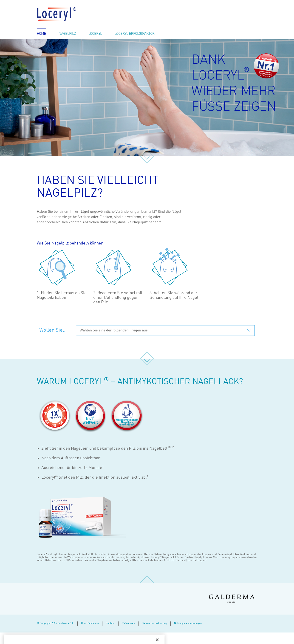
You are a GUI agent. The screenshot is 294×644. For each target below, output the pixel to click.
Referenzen (128, 623)
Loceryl (95, 34)
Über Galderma (90, 623)
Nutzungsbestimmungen (188, 623)
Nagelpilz (67, 34)
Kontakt (110, 623)
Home (41, 34)
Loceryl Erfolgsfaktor (135, 34)
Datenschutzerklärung (154, 623)
